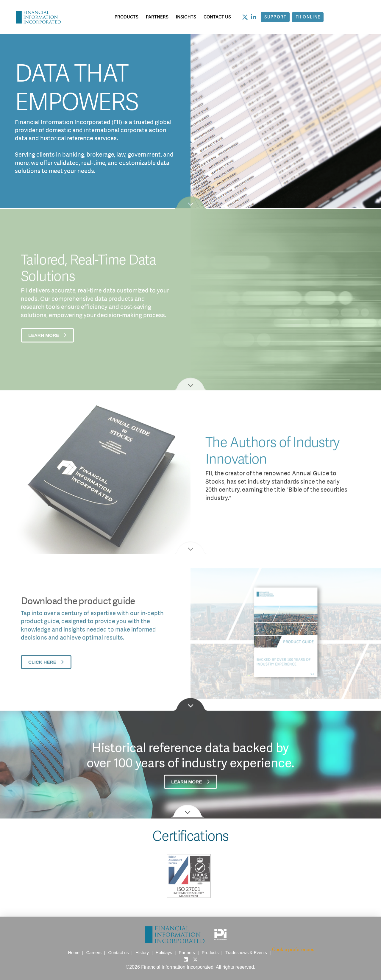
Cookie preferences (293, 949)
